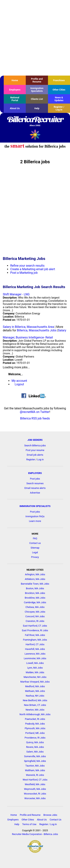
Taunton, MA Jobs (35, 766)
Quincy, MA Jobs (35, 742)
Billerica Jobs (51, 834)
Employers (15, 90)
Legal (35, 552)
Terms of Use (29, 824)
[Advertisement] (35, 38)
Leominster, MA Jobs (35, 658)
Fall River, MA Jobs (35, 635)
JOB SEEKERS (35, 440)
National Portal (15, 99)
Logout (19, 384)
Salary (62, 330)
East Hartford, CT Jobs (35, 626)
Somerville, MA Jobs (35, 756)
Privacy (35, 557)
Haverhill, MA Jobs (35, 649)
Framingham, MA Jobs (35, 640)
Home (15, 80)
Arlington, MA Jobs (35, 574)
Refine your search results (27, 266)
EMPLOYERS (35, 473)
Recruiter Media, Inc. (35, 135)
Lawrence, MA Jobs (35, 654)
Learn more (35, 521)
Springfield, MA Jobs (35, 761)
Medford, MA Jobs (35, 686)
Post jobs (35, 479)
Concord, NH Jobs (35, 616)
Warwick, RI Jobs (35, 775)
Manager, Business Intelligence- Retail (28, 337)
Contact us (35, 543)
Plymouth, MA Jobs (35, 728)
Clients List (37, 99)
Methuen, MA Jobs (35, 691)
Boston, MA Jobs (35, 588)
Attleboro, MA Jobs (35, 579)
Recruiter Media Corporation (27, 834)
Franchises (59, 80)
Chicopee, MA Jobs (35, 612)
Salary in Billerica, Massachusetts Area (28, 327)
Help (37, 108)
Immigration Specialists (37, 90)
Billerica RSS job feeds (35, 418)
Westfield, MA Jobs (35, 784)
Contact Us (56, 820)
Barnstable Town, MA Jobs (35, 584)
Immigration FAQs (35, 516)
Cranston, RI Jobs (35, 621)
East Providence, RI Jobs (35, 630)
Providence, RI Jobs (35, 738)
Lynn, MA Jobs (35, 668)
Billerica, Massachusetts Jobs (37, 330)
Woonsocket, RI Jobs (35, 794)
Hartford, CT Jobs (35, 644)
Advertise (35, 493)
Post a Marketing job (24, 273)
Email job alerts (35, 455)
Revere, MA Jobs (35, 747)
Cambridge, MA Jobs (35, 602)
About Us (15, 108)
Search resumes (35, 483)
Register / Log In (59, 108)
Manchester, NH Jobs (35, 677)
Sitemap (35, 548)
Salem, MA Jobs (35, 752)
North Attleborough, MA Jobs (35, 714)
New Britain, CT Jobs (35, 705)
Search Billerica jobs (35, 445)
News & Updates (59, 99)
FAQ (35, 538)
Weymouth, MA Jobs (35, 789)
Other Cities (59, 90)
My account (19, 381)
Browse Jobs (50, 815)
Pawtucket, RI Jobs (35, 719)
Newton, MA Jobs (35, 710)
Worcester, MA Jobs (35, 798)
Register (31, 459)
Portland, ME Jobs (35, 733)
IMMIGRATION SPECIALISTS (35, 506)
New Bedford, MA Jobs (35, 700)
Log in (40, 459)
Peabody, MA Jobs (35, 724)
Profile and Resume (37, 80)
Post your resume (35, 450)
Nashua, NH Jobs (35, 696)
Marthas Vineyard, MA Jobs (35, 682)
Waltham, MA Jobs (35, 770)
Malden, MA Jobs (35, 672)
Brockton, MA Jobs (35, 593)
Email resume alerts (35, 488)
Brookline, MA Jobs (35, 598)
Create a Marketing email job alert (33, 269)
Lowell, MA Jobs (35, 663)
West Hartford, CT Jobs (35, 780)
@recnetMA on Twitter (35, 412)
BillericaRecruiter (35, 122)
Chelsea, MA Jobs (35, 607)
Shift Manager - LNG (16, 294)
